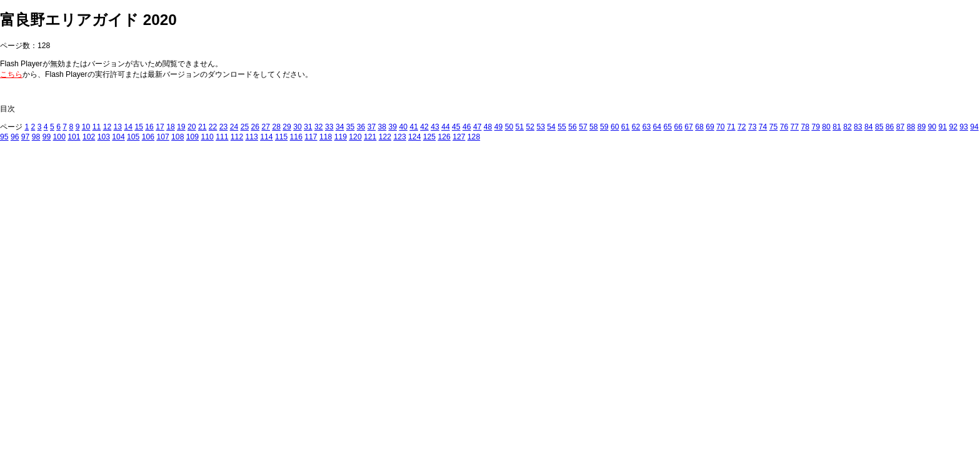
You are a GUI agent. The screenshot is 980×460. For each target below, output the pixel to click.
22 (213, 127)
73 (752, 127)
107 (162, 137)
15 (139, 127)
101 (74, 137)
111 (222, 137)
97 (26, 137)
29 (287, 127)
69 (710, 127)
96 (15, 137)
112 (237, 137)
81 (837, 127)
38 (382, 127)
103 (104, 137)
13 (118, 127)
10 (86, 127)
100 (59, 137)
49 (499, 127)
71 (731, 127)
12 (107, 127)
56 (572, 127)
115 (281, 137)
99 (47, 137)
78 (805, 127)
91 (942, 127)
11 (97, 127)
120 (355, 137)
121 (370, 137)
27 (266, 127)
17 (160, 127)
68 (699, 127)
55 (562, 127)
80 (826, 127)
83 (858, 127)
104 (118, 137)
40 (403, 127)
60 (615, 127)
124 (414, 137)
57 (583, 127)
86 (890, 127)
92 (953, 127)
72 (742, 127)
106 (148, 137)
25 (245, 127)
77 (795, 127)
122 (385, 137)
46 (467, 127)
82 (847, 127)
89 (922, 127)
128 (474, 137)
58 (594, 127)
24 (234, 127)
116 (296, 137)
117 (311, 137)
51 (520, 127)
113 (252, 137)
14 (128, 127)
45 (456, 127)
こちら (11, 74)
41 (414, 127)
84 (869, 127)
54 (551, 127)
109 (192, 137)
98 (36, 137)
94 (974, 127)
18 (171, 127)
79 (816, 127)
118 (326, 137)
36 (361, 127)
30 (297, 127)
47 (477, 127)
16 (149, 127)
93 (964, 127)
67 (689, 127)
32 (319, 127)
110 (207, 137)
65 (668, 127)
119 (341, 137)
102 (89, 137)
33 (329, 127)
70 (721, 127)
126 (444, 137)
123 (399, 137)
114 (266, 137)
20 (192, 127)
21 (202, 127)
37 (372, 127)
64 (657, 127)
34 (340, 127)
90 (932, 127)
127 (459, 137)
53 (541, 127)
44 (446, 127)
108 (177, 137)
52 (531, 127)
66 (678, 127)
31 (308, 127)
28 (276, 127)
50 (509, 127)
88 (911, 127)
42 (424, 127)
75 (774, 127)
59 (604, 127)
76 (784, 127)
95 (4, 137)
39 (393, 127)
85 (879, 127)
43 (435, 127)
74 (763, 127)
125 (429, 137)
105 (133, 137)
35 (351, 127)
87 (901, 127)
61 (626, 127)
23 (224, 127)
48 (488, 127)
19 (181, 127)
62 (636, 127)
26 (256, 127)
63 (647, 127)
